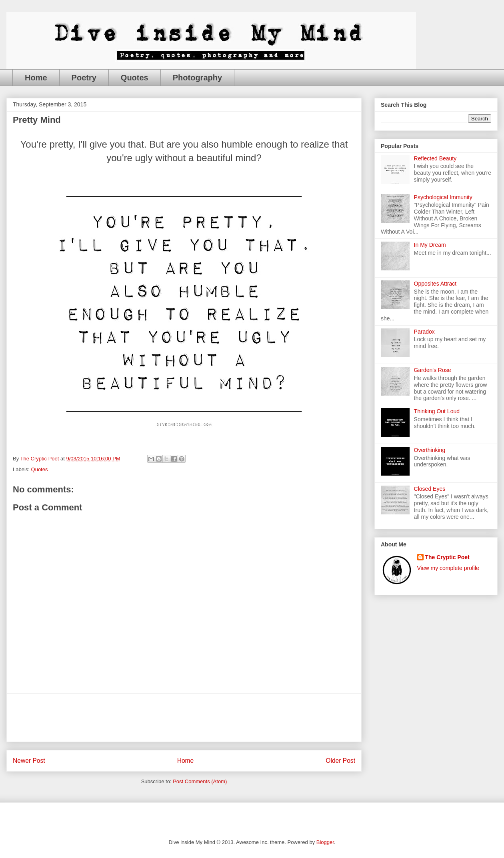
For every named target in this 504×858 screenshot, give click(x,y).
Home (36, 78)
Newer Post (29, 761)
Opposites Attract (435, 284)
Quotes (135, 78)
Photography (197, 78)
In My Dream (430, 245)
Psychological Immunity (443, 197)
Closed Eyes (430, 489)
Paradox (424, 332)
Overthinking (430, 450)
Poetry (84, 78)
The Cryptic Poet (447, 557)
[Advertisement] (184, 718)
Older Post (340, 761)
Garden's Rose (433, 370)
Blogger (325, 842)
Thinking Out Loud (437, 411)
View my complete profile (448, 568)
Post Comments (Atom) (200, 781)
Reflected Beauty (435, 158)
